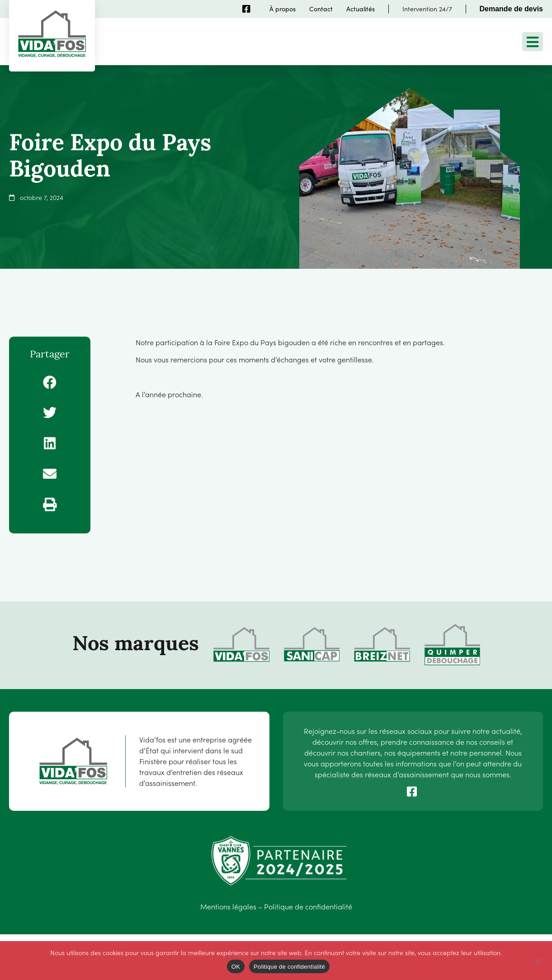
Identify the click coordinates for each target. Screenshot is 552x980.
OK (236, 967)
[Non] (538, 960)
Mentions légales (228, 906)
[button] (50, 382)
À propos (283, 9)
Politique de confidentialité (308, 906)
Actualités (361, 9)
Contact (321, 9)
